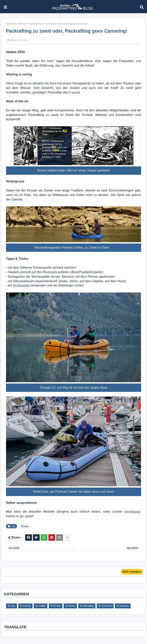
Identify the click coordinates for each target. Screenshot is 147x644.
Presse (57, 606)
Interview (124, 606)
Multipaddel (22, 285)
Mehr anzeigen (132, 572)
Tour (13, 606)
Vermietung (132, 512)
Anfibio (42, 606)
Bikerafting (88, 606)
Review (22, 24)
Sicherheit (106, 606)
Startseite (11, 24)
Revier (72, 606)
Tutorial (27, 606)
